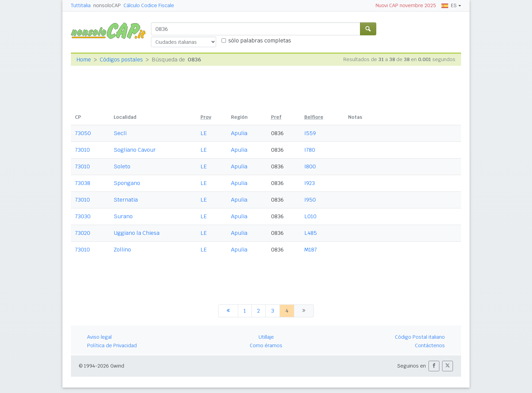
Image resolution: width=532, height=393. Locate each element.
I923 (310, 183)
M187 (311, 250)
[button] (434, 366)
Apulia (239, 133)
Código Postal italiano (420, 337)
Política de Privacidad (112, 345)
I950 (310, 200)
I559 (310, 133)
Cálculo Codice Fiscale (149, 5)
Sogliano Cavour (135, 150)
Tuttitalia (81, 5)
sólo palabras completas (260, 41)
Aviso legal (99, 337)
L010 (310, 216)
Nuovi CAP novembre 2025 (406, 5)
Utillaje (266, 337)
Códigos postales (121, 60)
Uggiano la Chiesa (137, 233)
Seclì (120, 133)
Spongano (127, 183)
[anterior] (228, 311)
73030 (83, 216)
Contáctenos (430, 345)
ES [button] (449, 5)
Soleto (122, 166)
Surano (123, 216)
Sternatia (126, 200)
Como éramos (266, 345)
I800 (310, 166)
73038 (83, 183)
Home (84, 60)
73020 (83, 233)
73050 (83, 133)
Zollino (122, 250)
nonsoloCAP (107, 5)
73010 (82, 150)
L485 (311, 233)
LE (204, 133)
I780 (310, 150)
